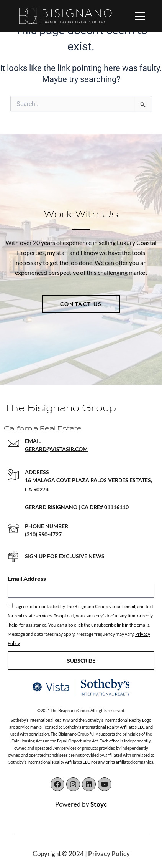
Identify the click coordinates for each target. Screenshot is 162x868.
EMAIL (33, 441)
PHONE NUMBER (47, 526)
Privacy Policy (109, 854)
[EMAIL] (13, 443)
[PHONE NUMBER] (13, 529)
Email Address (27, 578)
